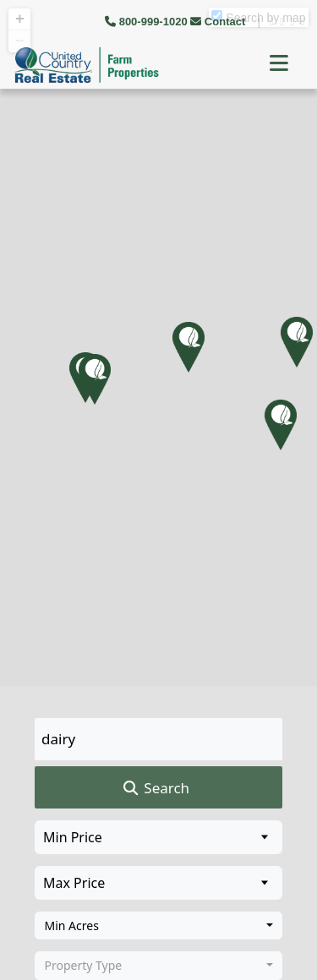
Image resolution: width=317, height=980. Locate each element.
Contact (219, 22)
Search (155, 788)
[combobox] (158, 926)
